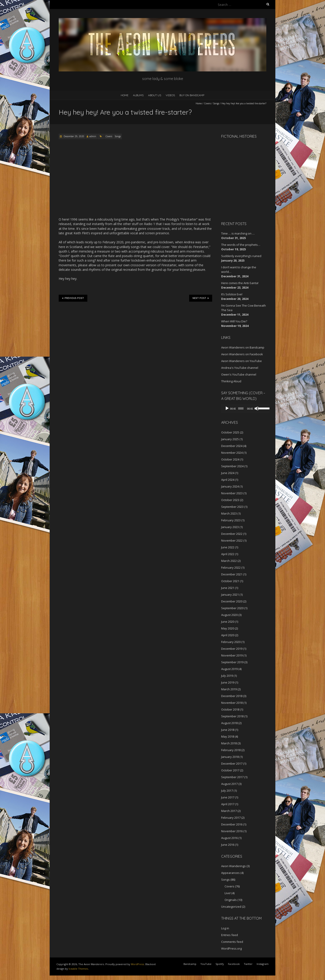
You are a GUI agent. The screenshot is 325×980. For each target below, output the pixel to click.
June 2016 (228, 845)
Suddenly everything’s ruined (241, 256)
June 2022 (228, 547)
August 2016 (229, 838)
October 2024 (230, 459)
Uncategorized (231, 907)
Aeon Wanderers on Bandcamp (243, 347)
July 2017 (227, 791)
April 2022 (228, 554)
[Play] (227, 408)
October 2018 (230, 709)
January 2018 (230, 757)
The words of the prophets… (241, 245)
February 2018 (231, 750)
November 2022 (232, 540)
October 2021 (230, 581)
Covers (207, 103)
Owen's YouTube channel (239, 374)
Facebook (234, 964)
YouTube (206, 964)
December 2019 (232, 649)
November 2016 (232, 831)
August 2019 (229, 669)
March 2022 (229, 561)
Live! (228, 893)
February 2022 (231, 567)
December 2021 (232, 574)
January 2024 (230, 486)
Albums (138, 95)
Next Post (201, 298)
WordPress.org (231, 948)
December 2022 (232, 534)
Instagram (263, 964)
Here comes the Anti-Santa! (240, 283)
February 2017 (231, 818)
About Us (155, 95)
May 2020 (228, 628)
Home (125, 95)
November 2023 (232, 493)
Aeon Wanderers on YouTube (241, 361)
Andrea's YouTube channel (240, 368)
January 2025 (230, 439)
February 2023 (231, 520)
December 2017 (232, 763)
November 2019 (232, 655)
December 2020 (232, 601)
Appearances (230, 873)
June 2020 (228, 622)
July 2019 (227, 676)
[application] (244, 408)
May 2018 (228, 736)
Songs (216, 103)
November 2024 (232, 453)
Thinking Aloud (231, 381)
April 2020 (228, 635)
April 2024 (228, 480)
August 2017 (229, 784)
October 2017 (230, 770)
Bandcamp (190, 964)
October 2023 (230, 500)
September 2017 (232, 777)
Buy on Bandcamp (192, 95)
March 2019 (229, 689)
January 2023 (230, 527)
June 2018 (228, 730)
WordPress (137, 964)
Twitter (248, 964)
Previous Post (73, 298)
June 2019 (228, 682)
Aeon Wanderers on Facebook (242, 354)
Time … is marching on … (238, 233)
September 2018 (232, 716)
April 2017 (228, 804)
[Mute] (255, 408)
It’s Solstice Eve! (232, 294)
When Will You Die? (234, 321)
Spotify (220, 964)
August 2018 (229, 723)
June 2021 (228, 588)
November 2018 (232, 703)
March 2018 (229, 743)
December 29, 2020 (74, 136)
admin (93, 136)
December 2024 (232, 446)
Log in (225, 928)
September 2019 (232, 662)
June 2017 (228, 797)
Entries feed (230, 935)
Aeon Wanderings (233, 866)
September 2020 (232, 608)
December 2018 (232, 696)
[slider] (240, 408)
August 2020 (229, 615)
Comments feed (232, 942)
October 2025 (230, 432)
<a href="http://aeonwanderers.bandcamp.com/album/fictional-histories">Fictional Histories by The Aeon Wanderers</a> (240, 179)
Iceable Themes (78, 969)
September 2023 (232, 507)
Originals (231, 900)
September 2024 (232, 466)
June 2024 (228, 473)
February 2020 (231, 642)
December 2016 (232, 824)
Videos (170, 95)
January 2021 (230, 595)
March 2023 (229, 513)
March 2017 (229, 811)
